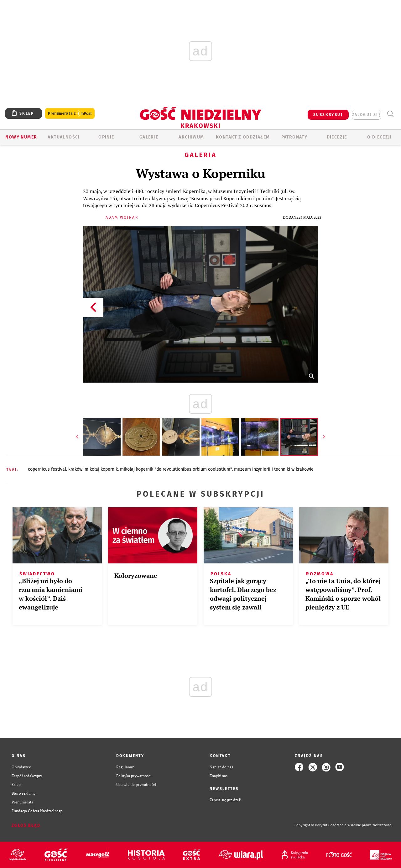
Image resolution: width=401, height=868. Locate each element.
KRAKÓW (75, 469)
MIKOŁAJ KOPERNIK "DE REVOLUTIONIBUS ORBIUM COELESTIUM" (176, 469)
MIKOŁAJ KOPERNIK (101, 469)
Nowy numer (21, 137)
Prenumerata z (70, 114)
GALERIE (149, 137)
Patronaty (294, 137)
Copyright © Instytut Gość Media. (321, 825)
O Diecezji (379, 137)
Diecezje (337, 137)
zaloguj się (367, 115)
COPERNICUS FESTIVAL (47, 469)
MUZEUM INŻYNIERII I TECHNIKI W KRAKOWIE (274, 469)
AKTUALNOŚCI (64, 137)
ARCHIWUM (191, 137)
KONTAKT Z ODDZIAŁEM (243, 137)
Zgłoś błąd (26, 825)
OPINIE (106, 137)
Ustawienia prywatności (136, 784)
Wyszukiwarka (390, 114)
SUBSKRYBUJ (328, 115)
